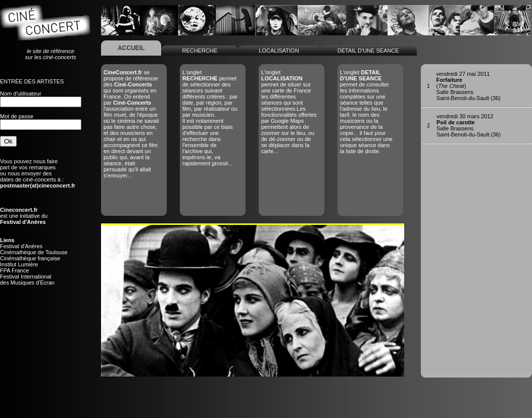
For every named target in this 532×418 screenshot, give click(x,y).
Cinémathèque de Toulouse (34, 252)
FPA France (14, 270)
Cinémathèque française (30, 258)
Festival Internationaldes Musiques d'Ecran (27, 280)
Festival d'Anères (21, 246)
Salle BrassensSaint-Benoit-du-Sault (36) (469, 125)
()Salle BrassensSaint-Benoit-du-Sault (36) (469, 86)
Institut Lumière (19, 264)
